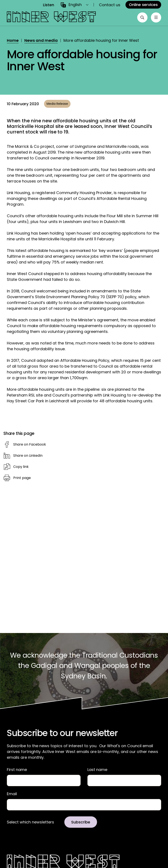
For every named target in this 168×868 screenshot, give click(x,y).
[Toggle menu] (156, 18)
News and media (41, 40)
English (75, 5)
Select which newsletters (30, 822)
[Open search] (142, 18)
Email (12, 794)
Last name (97, 770)
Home (13, 40)
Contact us (110, 5)
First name (17, 770)
